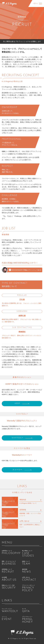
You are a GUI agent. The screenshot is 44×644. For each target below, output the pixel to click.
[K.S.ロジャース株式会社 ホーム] (9, 4)
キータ (32, 610)
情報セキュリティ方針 (12, 587)
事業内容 (23, 500)
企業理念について (12, 552)
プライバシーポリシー (32, 588)
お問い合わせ (24, 521)
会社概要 (12, 579)
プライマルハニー (32, 620)
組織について (32, 563)
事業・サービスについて (12, 563)
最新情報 (32, 571)
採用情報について (12, 571)
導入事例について (32, 554)
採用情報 (23, 510)
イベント (12, 618)
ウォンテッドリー (12, 610)
